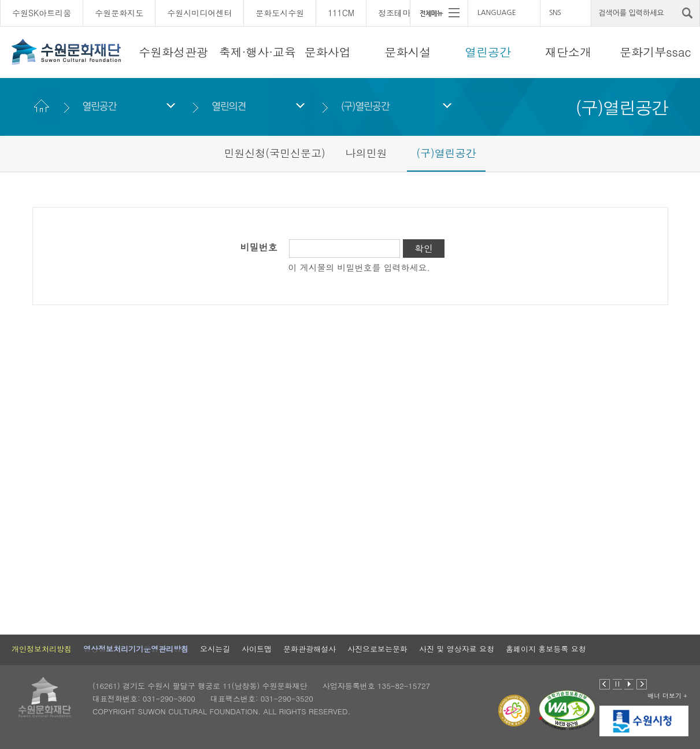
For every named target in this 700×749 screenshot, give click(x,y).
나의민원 (366, 153)
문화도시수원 (280, 13)
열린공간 (488, 52)
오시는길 (215, 649)
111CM (341, 13)
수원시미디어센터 (199, 13)
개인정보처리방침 (42, 649)
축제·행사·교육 (258, 52)
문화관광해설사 (310, 649)
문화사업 (328, 52)
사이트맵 (257, 649)
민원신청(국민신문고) (275, 153)
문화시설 (408, 52)
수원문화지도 (119, 13)
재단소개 (568, 52)
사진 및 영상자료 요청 (457, 649)
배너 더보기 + (667, 696)
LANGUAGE (497, 13)
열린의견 (229, 106)
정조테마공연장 (406, 13)
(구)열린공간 (365, 106)
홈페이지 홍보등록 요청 (546, 649)
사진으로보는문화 (377, 649)
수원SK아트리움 (42, 13)
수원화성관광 (173, 52)
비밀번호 (259, 247)
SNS (555, 13)
